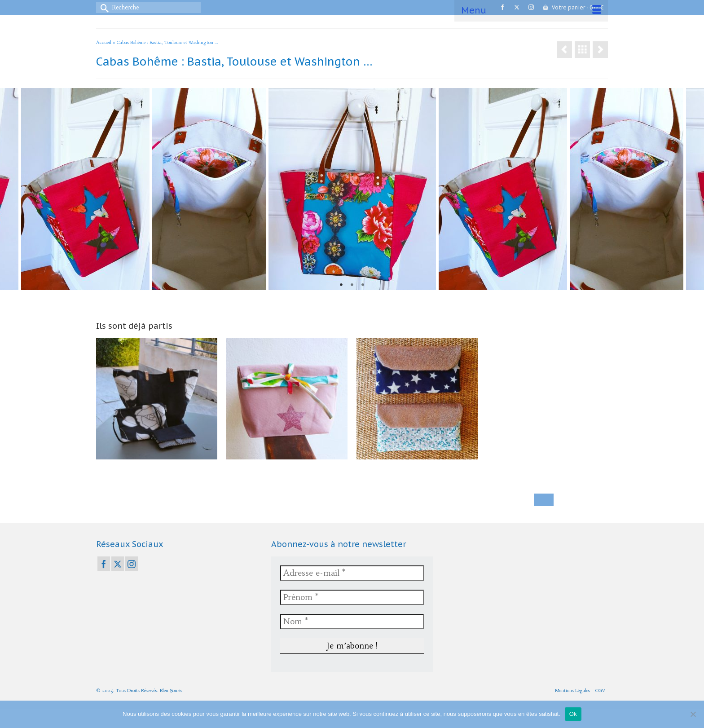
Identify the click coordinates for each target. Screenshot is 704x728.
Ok (573, 714)
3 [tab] (363, 285)
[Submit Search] (103, 7)
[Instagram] (132, 564)
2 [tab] (352, 285)
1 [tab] (341, 285)
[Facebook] (104, 564)
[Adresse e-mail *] (352, 573)
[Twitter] (118, 564)
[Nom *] (352, 622)
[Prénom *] (352, 597)
